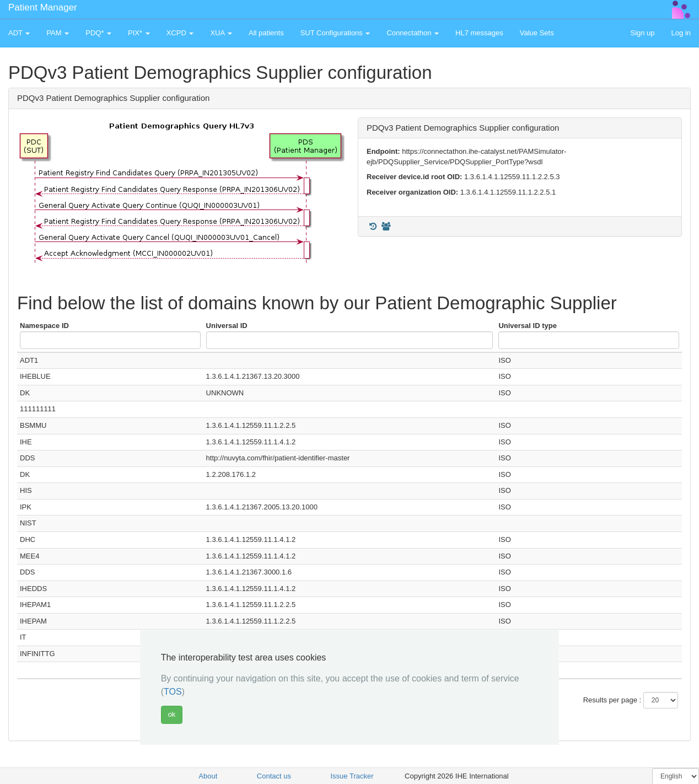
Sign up (642, 33)
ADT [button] (19, 33)
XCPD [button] (180, 33)
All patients (266, 33)
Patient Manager (43, 7)
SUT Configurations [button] (335, 33)
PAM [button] (58, 33)
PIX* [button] (139, 33)
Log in (681, 33)
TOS (173, 692)
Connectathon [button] (413, 33)
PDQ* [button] (98, 33)
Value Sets (537, 33)
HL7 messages (479, 33)
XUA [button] (221, 33)
